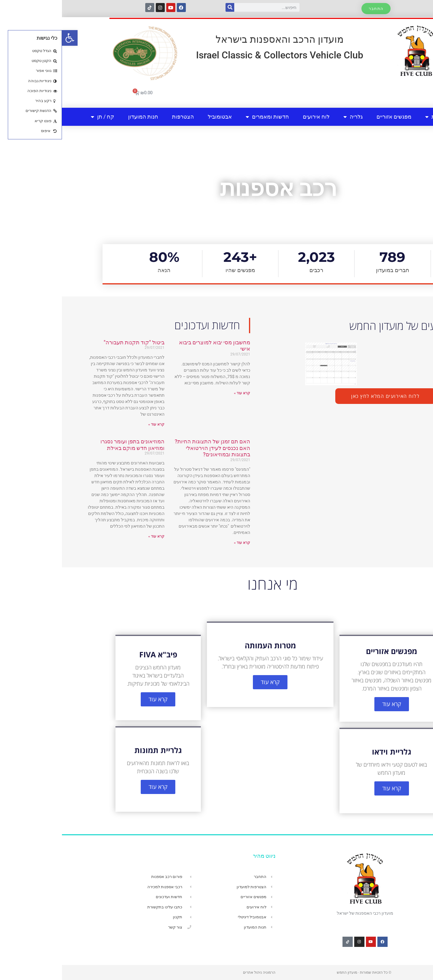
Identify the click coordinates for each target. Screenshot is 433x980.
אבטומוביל (158, 117)
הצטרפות (121, 117)
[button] (8, 38)
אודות (373, 117)
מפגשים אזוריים (332, 117)
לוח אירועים (254, 117)
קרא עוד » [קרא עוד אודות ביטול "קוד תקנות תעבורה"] (94, 424)
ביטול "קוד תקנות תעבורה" (72, 342)
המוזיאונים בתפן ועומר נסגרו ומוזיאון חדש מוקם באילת (71, 445)
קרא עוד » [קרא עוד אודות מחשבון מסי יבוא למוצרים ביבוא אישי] (180, 393)
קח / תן (41, 117)
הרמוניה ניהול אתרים (197, 972)
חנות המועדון (81, 117)
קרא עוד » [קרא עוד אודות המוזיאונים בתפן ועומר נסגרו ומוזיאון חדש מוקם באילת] (94, 536)
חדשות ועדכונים (302, 325)
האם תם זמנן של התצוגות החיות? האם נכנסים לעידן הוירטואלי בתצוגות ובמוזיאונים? (150, 448)
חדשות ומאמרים (205, 117)
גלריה (291, 117)
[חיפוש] (168, 7)
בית (401, 117)
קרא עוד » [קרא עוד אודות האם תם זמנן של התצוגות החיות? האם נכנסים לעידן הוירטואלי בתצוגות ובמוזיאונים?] (180, 543)
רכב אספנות (216, 188)
